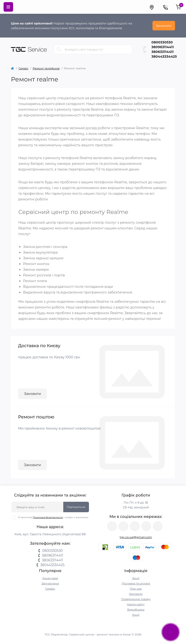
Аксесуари (50, 578)
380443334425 (164, 57)
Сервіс (23, 68)
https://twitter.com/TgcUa (123, 526)
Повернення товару (136, 599)
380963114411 (163, 47)
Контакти (136, 594)
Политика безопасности (48, 517)
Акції (136, 578)
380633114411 (163, 52)
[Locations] (152, 7)
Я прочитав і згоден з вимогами (53, 517)
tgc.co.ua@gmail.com (136, 537)
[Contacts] (165, 7)
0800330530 (162, 42)
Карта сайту (136, 604)
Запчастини (50, 583)
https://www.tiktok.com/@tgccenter (146, 526)
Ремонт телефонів (46, 68)
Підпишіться (76, 507)
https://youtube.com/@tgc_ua (158, 526)
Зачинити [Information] (164, 26)
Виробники (136, 609)
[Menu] (8, 7)
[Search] (59, 49)
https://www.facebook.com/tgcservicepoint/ (112, 526)
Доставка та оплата (136, 583)
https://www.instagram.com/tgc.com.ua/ (135, 526)
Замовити (32, 394)
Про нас (136, 589)
